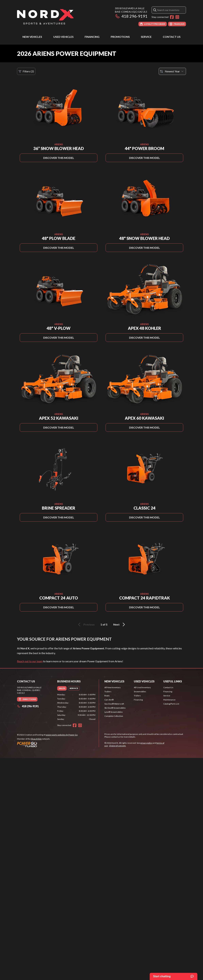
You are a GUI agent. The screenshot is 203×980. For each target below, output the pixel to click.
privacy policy (146, 743)
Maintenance (169, 700)
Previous (86, 625)
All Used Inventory (142, 687)
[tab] (62, 688)
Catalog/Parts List (171, 704)
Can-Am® (109, 700)
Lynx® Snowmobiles (114, 712)
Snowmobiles (140, 691)
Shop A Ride (36, 739)
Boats (107, 696)
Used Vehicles (63, 37)
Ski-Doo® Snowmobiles (115, 708)
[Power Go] (48, 744)
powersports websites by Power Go (62, 735)
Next (120, 625)
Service (146, 37)
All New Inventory (112, 687)
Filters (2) (26, 71)
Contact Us (172, 37)
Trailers (108, 691)
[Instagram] (177, 17)
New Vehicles (32, 37)
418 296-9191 (131, 16)
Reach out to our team (30, 661)
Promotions (120, 37)
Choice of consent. (118, 746)
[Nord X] (45, 16)
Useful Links (173, 681)
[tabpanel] (76, 707)
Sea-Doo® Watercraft (114, 704)
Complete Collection (114, 716)
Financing (92, 37)
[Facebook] (172, 17)
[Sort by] (172, 71)
